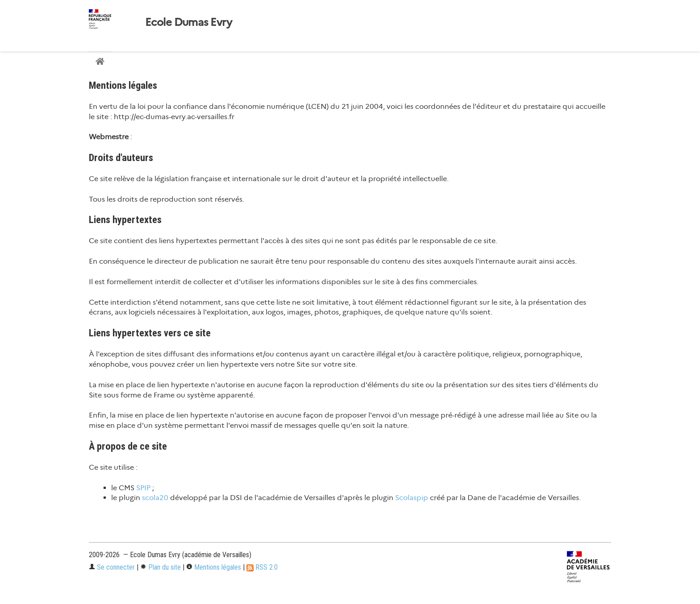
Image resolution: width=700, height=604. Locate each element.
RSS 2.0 (262, 567)
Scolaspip (412, 498)
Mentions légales (214, 567)
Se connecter (112, 567)
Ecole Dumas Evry (188, 22)
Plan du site (160, 567)
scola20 (155, 498)
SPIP (143, 488)
